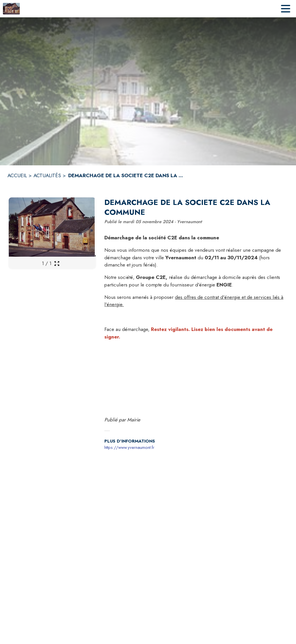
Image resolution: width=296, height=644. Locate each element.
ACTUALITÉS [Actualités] (47, 175)
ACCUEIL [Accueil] (17, 175)
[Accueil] (11, 9)
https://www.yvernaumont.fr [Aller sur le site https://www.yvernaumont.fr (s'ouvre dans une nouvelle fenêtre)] (129, 448)
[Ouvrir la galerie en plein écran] (57, 263)
